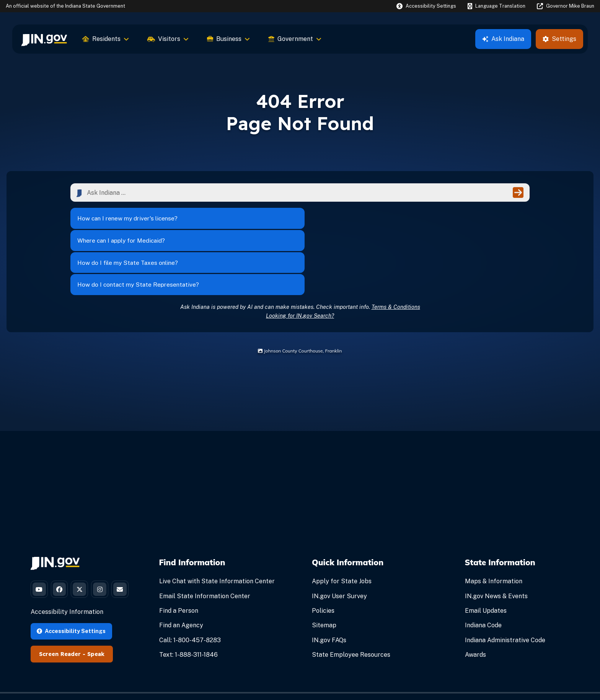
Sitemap (324, 570)
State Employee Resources (351, 600)
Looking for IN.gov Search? (300, 260)
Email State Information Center (205, 541)
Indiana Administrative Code (505, 585)
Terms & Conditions (396, 252)
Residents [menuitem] (106, 39)
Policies (323, 556)
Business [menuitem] (228, 39)
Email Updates (486, 556)
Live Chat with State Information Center (217, 526)
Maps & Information (494, 526)
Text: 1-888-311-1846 (188, 600)
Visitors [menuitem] (168, 39)
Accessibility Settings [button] (71, 603)
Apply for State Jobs (342, 526)
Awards (475, 600)
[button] (426, 6)
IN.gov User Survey (339, 541)
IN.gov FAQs (329, 585)
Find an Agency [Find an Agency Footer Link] (181, 570)
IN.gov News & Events (496, 541)
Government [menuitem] (295, 39)
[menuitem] (44, 39)
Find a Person (179, 556)
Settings (559, 39)
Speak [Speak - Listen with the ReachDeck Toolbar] (96, 626)
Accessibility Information (67, 584)
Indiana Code (483, 570)
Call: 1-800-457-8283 (190, 585)
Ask (503, 39)
